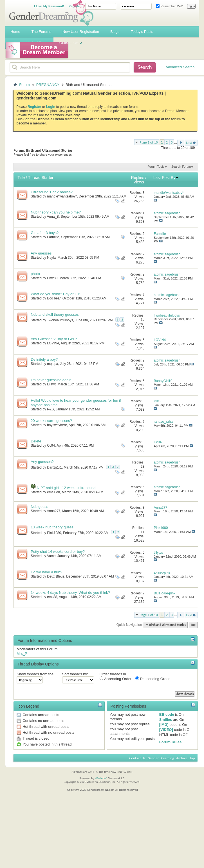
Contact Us (137, 758)
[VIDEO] (166, 730)
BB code (167, 714)
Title (21, 178)
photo (35, 274)
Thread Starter (41, 178)
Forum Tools (156, 167)
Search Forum (181, 167)
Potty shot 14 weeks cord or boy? (58, 552)
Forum (24, 85)
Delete (36, 441)
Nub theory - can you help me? (56, 212)
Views (139, 182)
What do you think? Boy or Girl (55, 294)
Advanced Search (180, 67)
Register (75, 6)
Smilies (166, 720)
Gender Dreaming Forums (51, 13)
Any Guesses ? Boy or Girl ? (54, 339)
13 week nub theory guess (52, 527)
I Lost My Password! (49, 6)
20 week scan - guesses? (51, 421)
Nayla (51, 258)
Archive (182, 758)
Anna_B (53, 217)
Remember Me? (169, 6)
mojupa (52, 364)
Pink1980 (54, 533)
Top (193, 625)
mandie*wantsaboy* (62, 196)
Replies (138, 178)
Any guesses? (42, 462)
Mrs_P (22, 654)
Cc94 (51, 446)
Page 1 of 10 (149, 142)
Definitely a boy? (44, 359)
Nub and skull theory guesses (55, 314)
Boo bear (54, 298)
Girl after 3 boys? (45, 233)
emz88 (52, 597)
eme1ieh (53, 492)
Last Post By (166, 178)
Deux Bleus (56, 576)
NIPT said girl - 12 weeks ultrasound (66, 488)
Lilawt (51, 384)
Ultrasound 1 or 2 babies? (52, 192)
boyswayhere (57, 425)
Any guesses (41, 253)
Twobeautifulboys (60, 320)
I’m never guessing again (51, 380)
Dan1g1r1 (54, 467)
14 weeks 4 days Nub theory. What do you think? (70, 593)
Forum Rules (170, 742)
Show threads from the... (37, 674)
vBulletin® (101, 778)
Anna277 (54, 511)
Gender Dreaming (161, 758)
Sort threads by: (75, 674)
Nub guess (39, 507)
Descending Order (153, 679)
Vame (51, 556)
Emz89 (52, 278)
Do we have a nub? (46, 572)
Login (51, 107)
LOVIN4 (53, 343)
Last (191, 143)
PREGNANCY (48, 85)
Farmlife (53, 237)
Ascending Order (116, 679)
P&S (50, 409)
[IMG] (164, 725)
